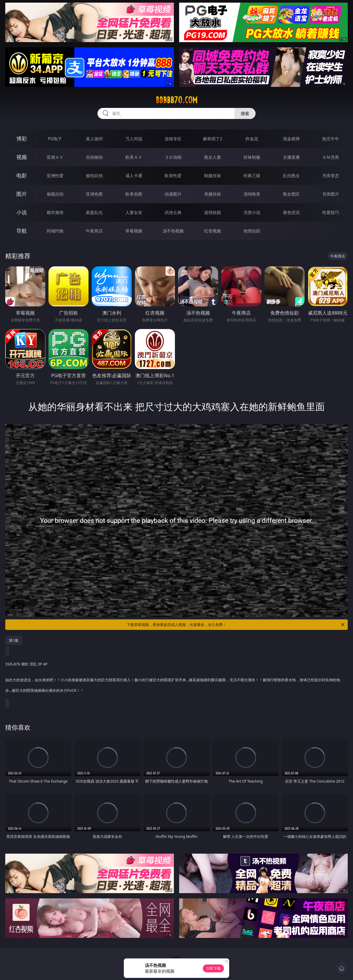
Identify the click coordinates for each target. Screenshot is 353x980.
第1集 (14, 640)
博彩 (22, 139)
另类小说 (252, 212)
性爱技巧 (331, 212)
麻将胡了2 (212, 139)
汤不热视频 (173, 231)
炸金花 (252, 139)
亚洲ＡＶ (55, 157)
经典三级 (252, 176)
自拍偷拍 (94, 157)
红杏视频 (213, 231)
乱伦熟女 (291, 176)
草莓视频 (134, 231)
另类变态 (331, 176)
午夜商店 (94, 231)
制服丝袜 (213, 176)
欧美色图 (134, 194)
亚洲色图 (94, 194)
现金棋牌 (291, 139)
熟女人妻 (213, 157)
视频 (22, 157)
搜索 (245, 113)
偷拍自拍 (94, 176)
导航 (22, 231)
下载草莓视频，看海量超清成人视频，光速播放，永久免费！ (236, 625)
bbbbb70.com (177, 100)
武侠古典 (173, 212)
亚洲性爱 (55, 176)
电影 (22, 175)
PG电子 (55, 139)
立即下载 (213, 968)
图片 (22, 194)
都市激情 (55, 212)
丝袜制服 (252, 157)
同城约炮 (55, 231)
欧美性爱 (173, 176)
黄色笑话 (291, 212)
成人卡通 (134, 176)
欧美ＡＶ (134, 157)
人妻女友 (134, 212)
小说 (22, 212)
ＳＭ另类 (331, 157)
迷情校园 (213, 212)
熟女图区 (291, 194)
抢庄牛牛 (331, 139)
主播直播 (291, 157)
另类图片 (331, 194)
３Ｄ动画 (173, 157)
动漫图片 (173, 194)
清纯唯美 (252, 194)
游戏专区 (173, 139)
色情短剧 (252, 231)
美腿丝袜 (213, 194)
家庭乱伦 (94, 212)
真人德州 (94, 139)
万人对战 (134, 139)
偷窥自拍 (55, 194)
